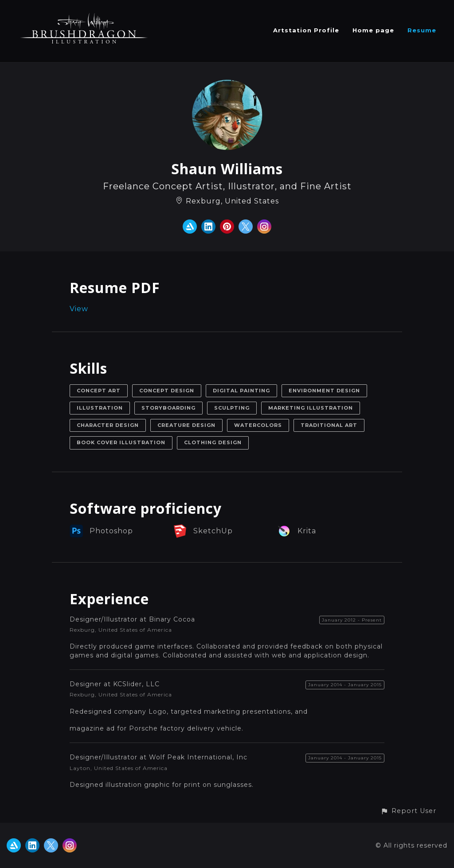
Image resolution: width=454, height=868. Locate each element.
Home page (373, 30)
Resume (422, 30)
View (79, 309)
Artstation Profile (306, 30)
